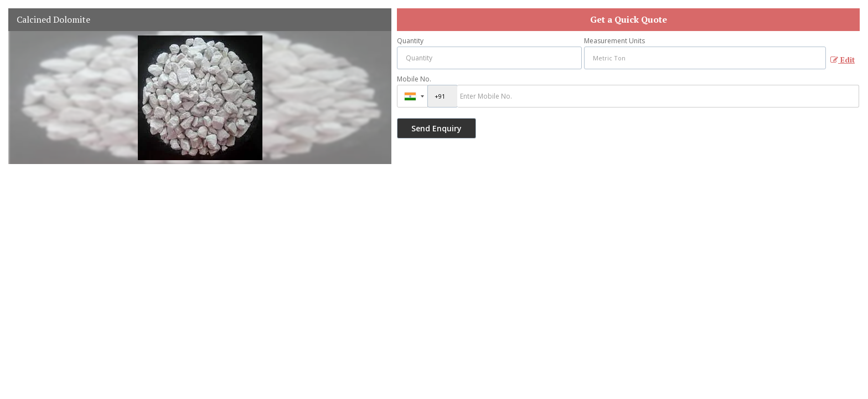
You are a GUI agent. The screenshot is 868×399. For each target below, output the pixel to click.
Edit (843, 60)
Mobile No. (414, 79)
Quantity (410, 41)
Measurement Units (614, 41)
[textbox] (705, 58)
